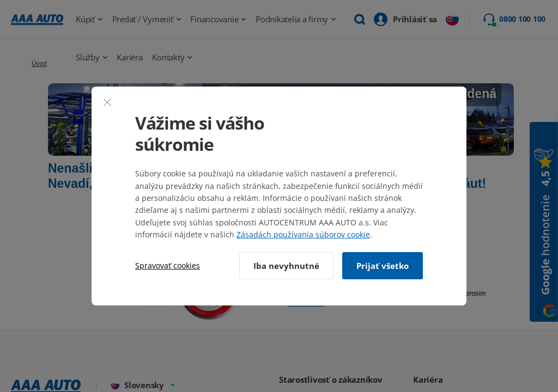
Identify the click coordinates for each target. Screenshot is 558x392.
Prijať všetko (383, 266)
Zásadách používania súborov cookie (303, 234)
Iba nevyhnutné (286, 266)
